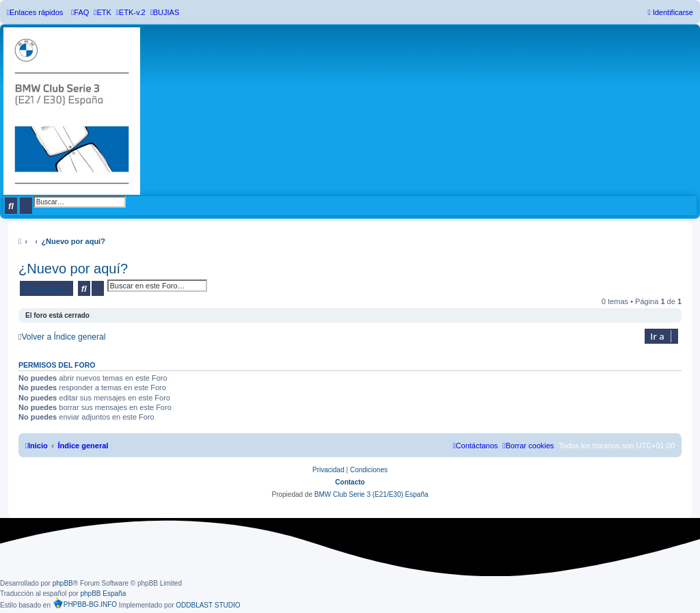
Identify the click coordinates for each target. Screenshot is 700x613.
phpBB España (103, 594)
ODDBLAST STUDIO (208, 605)
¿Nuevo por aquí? (73, 269)
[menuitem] (80, 12)
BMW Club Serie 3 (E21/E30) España (372, 494)
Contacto (350, 482)
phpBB (63, 583)
